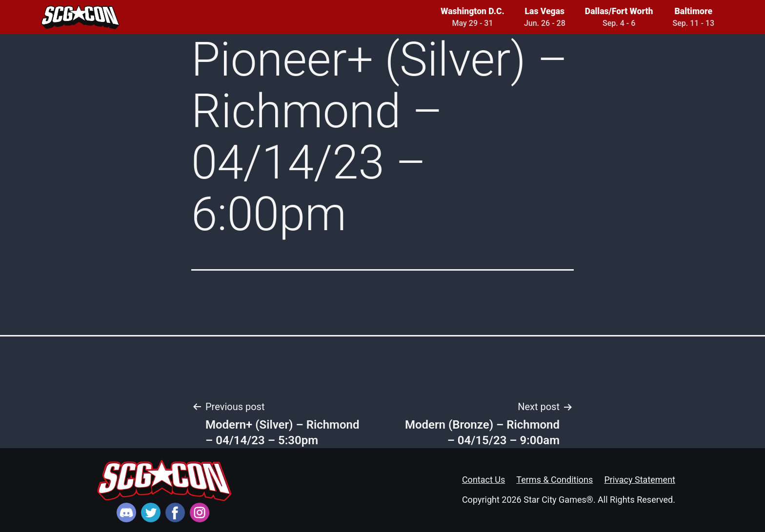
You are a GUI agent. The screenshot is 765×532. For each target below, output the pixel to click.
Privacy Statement (640, 480)
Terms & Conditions (554, 480)
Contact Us (483, 480)
